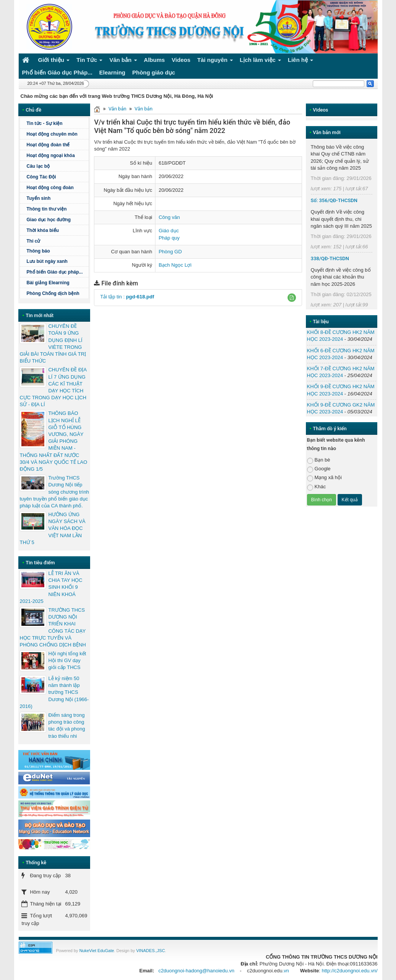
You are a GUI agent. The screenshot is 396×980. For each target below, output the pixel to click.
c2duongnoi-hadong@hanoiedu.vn (196, 971)
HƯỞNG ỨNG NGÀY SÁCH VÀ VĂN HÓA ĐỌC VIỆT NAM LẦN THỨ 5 (52, 528)
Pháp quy (169, 238)
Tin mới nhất (40, 315)
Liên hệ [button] (301, 61)
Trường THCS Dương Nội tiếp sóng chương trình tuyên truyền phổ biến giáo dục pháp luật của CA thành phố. (54, 492)
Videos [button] (181, 60)
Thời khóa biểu (43, 230)
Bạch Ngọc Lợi (175, 265)
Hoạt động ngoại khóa (50, 156)
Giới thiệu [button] (54, 61)
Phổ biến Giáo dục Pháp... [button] (57, 72)
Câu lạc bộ (38, 166)
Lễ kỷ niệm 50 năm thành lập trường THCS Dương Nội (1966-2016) (54, 692)
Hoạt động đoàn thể (48, 145)
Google (319, 469)
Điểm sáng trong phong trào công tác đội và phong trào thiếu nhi (66, 726)
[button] (292, 298)
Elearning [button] (112, 72)
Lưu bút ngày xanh (47, 261)
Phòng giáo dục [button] (154, 72)
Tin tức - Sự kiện (44, 123)
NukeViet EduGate (97, 951)
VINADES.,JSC (151, 951)
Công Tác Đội (41, 177)
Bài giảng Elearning (48, 283)
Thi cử (33, 241)
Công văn (169, 217)
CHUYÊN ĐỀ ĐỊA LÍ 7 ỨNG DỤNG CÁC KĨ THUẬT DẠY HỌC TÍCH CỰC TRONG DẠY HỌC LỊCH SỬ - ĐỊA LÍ (53, 387)
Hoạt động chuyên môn (57, 134)
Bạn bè (319, 460)
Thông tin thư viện (46, 209)
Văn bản (117, 109)
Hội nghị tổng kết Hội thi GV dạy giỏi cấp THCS (67, 660)
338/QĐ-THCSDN (330, 258)
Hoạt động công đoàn (50, 188)
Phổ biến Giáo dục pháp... (57, 272)
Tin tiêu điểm (40, 563)
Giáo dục (169, 231)
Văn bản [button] (123, 61)
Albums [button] (154, 60)
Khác (317, 487)
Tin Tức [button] (89, 61)
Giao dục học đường (48, 220)
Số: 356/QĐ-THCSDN (334, 200)
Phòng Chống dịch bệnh (57, 293)
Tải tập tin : (127, 297)
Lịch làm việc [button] (260, 61)
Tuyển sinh (38, 198)
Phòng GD (170, 252)
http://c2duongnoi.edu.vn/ (349, 971)
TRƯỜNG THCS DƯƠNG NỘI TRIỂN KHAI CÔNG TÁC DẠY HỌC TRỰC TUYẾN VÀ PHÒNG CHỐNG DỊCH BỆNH (53, 627)
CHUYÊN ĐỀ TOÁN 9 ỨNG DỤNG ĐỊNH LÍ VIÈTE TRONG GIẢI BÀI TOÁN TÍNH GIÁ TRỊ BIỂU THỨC (53, 343)
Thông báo (57, 251)
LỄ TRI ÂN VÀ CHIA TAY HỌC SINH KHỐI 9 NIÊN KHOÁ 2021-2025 (51, 587)
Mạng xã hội (324, 478)
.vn (285, 971)
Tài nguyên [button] (215, 61)
